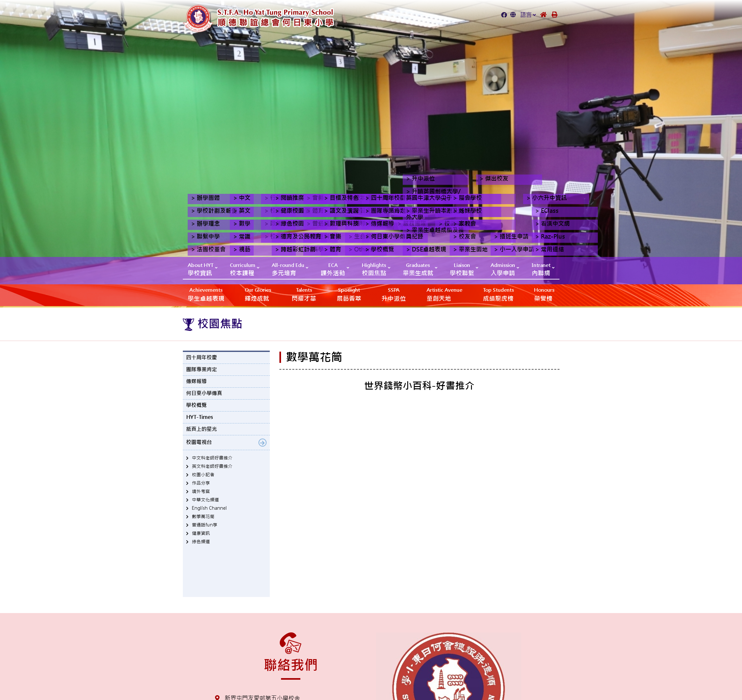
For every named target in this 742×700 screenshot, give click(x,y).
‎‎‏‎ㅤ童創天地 (444, 294)
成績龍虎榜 (498, 294)
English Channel (209, 508)
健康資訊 (201, 533)
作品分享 (201, 483)
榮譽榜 (544, 294)
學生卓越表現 (206, 294)
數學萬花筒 (203, 516)
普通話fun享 (205, 525)
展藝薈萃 (349, 294)
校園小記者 (203, 475)
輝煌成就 (258, 294)
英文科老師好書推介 (212, 466)
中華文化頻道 (205, 500)
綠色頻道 (201, 542)
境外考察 (201, 491)
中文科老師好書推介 (212, 458)
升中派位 (394, 294)
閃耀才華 (304, 294)
